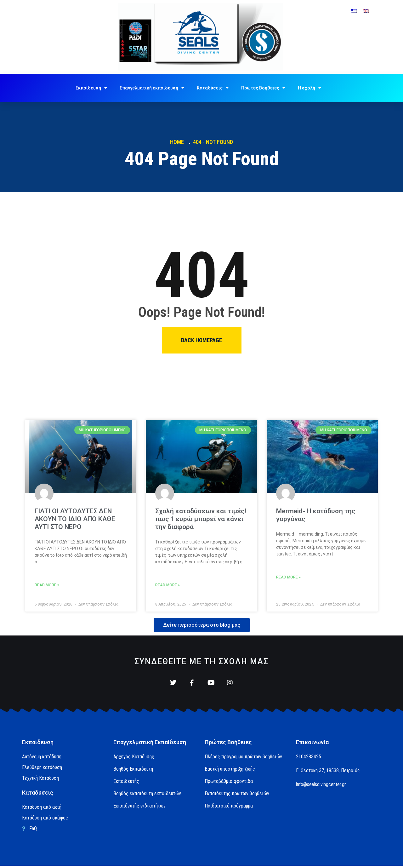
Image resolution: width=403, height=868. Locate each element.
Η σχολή (309, 88)
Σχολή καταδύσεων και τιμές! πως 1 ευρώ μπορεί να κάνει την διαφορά (201, 519)
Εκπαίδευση (91, 88)
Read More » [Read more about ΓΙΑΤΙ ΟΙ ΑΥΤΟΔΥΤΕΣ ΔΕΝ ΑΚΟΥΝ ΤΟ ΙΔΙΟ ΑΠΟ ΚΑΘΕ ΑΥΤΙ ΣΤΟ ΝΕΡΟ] (47, 585)
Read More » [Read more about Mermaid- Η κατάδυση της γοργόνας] (288, 577)
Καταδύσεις (213, 88)
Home (178, 142)
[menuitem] (354, 11)
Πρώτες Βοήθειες (263, 88)
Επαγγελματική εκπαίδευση (152, 88)
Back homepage (201, 340)
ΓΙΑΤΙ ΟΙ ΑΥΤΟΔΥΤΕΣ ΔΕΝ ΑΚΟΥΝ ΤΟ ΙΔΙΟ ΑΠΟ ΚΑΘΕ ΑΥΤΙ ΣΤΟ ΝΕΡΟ (75, 519)
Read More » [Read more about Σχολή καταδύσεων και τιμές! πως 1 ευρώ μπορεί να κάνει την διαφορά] (167, 585)
